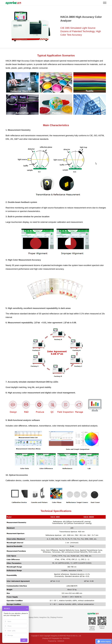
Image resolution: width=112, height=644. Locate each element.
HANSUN (61, 641)
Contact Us (10, 613)
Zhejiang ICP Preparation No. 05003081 (56, 638)
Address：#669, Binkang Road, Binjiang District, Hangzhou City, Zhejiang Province (34, 617)
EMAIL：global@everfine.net (16, 625)
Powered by (52, 641)
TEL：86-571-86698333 (14, 621)
